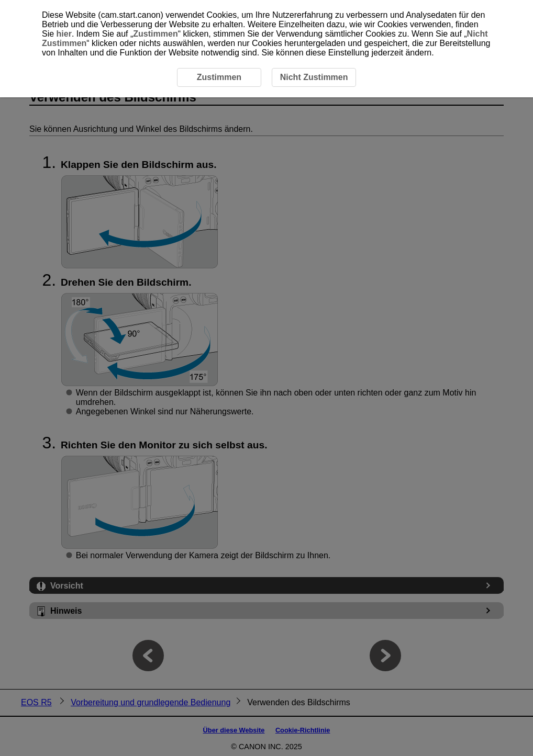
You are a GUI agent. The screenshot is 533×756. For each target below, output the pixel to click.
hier (64, 34)
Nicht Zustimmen (314, 77)
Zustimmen (155, 34)
